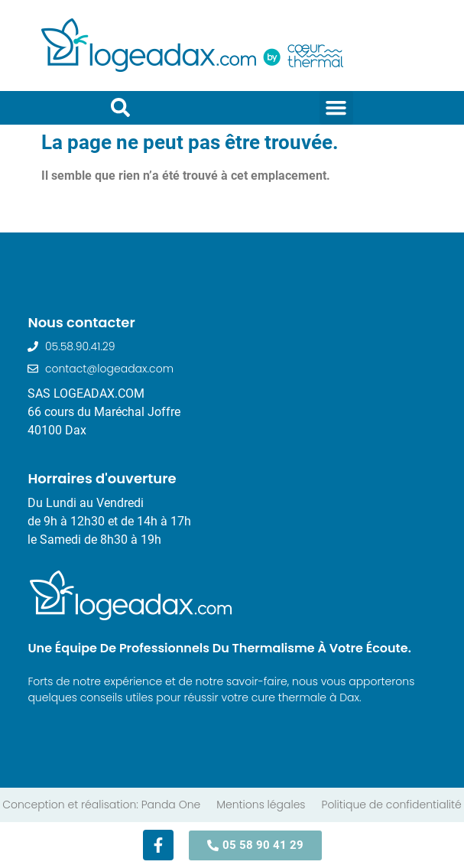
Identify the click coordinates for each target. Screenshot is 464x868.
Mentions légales (261, 805)
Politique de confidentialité (391, 805)
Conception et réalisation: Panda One (101, 805)
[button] (336, 108)
